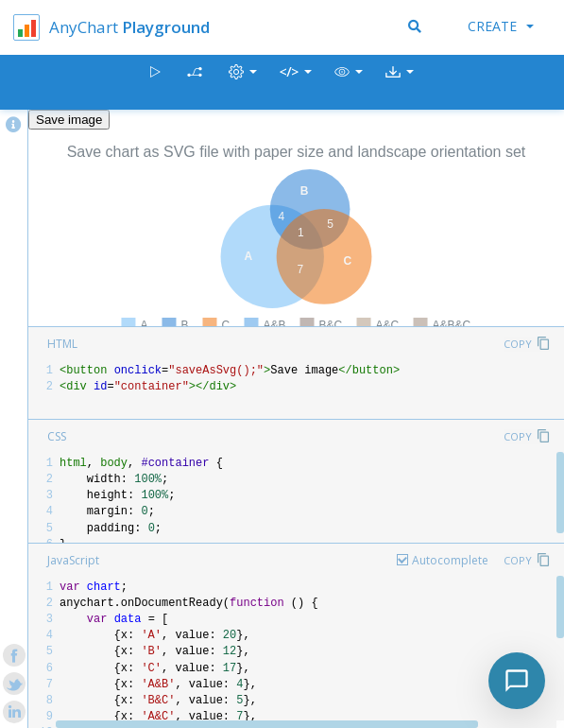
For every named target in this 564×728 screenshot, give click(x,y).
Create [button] (501, 26)
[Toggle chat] (517, 681)
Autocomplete (450, 560)
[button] (349, 83)
